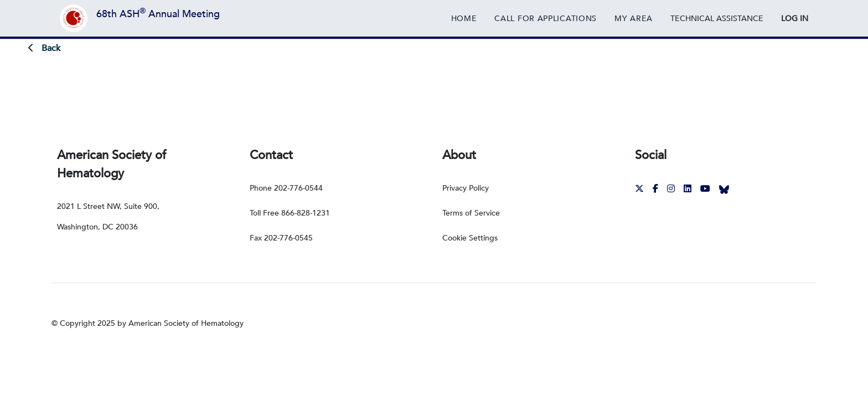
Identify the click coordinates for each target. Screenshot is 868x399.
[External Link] (717, 18)
